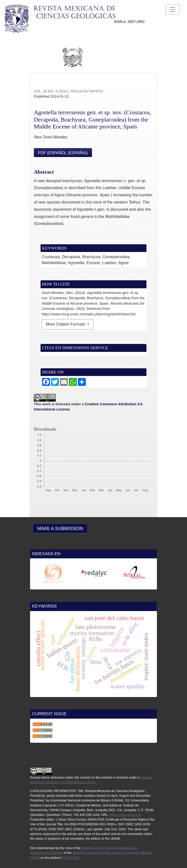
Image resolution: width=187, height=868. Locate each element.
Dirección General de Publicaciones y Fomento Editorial (112, 853)
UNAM (35, 858)
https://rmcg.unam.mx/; (125, 815)
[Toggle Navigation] (173, 9)
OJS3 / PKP (71, 858)
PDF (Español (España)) (63, 153)
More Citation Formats (66, 324)
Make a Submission (60, 529)
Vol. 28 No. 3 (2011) (51, 91)
